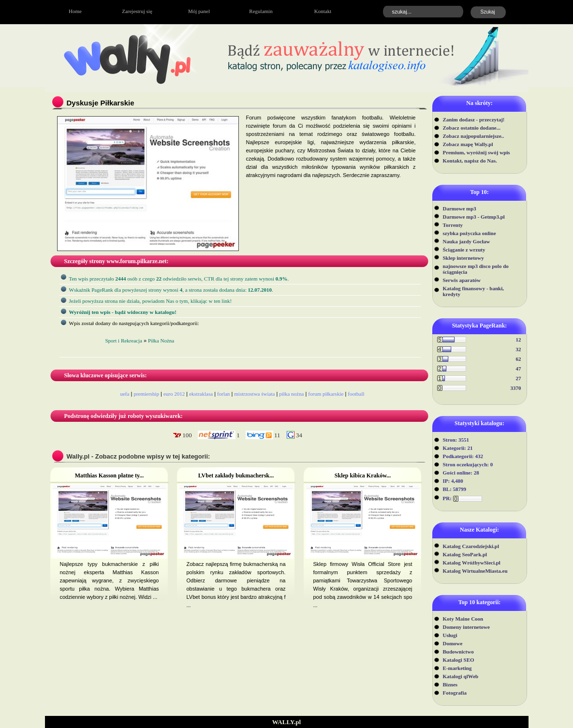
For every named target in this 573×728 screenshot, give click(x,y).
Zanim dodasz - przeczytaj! (474, 119)
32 (519, 349)
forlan (223, 394)
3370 (516, 388)
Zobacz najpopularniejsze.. (474, 136)
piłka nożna (291, 394)
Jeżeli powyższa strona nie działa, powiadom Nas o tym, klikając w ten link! (151, 301)
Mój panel (199, 11)
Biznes (450, 684)
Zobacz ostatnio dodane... (472, 128)
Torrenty (453, 225)
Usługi (450, 635)
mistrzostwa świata (254, 394)
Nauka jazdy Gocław (467, 241)
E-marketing (457, 668)
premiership (146, 394)
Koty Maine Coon (463, 619)
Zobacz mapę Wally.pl (468, 144)
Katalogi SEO (459, 660)
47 (519, 369)
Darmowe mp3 (460, 208)
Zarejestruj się (137, 11)
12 (519, 340)
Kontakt (323, 11)
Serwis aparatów (462, 280)
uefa (125, 394)
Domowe (453, 643)
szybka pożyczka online (470, 233)
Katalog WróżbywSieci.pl (472, 563)
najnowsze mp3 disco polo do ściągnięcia (476, 269)
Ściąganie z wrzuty (464, 250)
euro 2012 (174, 394)
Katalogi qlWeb (461, 676)
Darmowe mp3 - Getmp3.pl (474, 217)
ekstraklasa (201, 394)
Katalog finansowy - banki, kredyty (474, 291)
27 (519, 378)
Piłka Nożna (161, 341)
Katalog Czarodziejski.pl (471, 546)
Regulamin (261, 11)
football (356, 394)
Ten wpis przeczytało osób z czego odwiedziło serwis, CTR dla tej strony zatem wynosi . (179, 279)
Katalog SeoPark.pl (465, 554)
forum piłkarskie (326, 394)
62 (519, 359)
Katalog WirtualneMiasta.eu (475, 571)
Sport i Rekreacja (124, 341)
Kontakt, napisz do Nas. (470, 161)
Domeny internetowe (466, 627)
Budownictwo (458, 652)
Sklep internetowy (463, 258)
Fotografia (455, 693)
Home (75, 11)
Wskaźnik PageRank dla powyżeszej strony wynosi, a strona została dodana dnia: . (171, 290)
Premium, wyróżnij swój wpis (477, 152)
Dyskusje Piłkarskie (101, 103)
